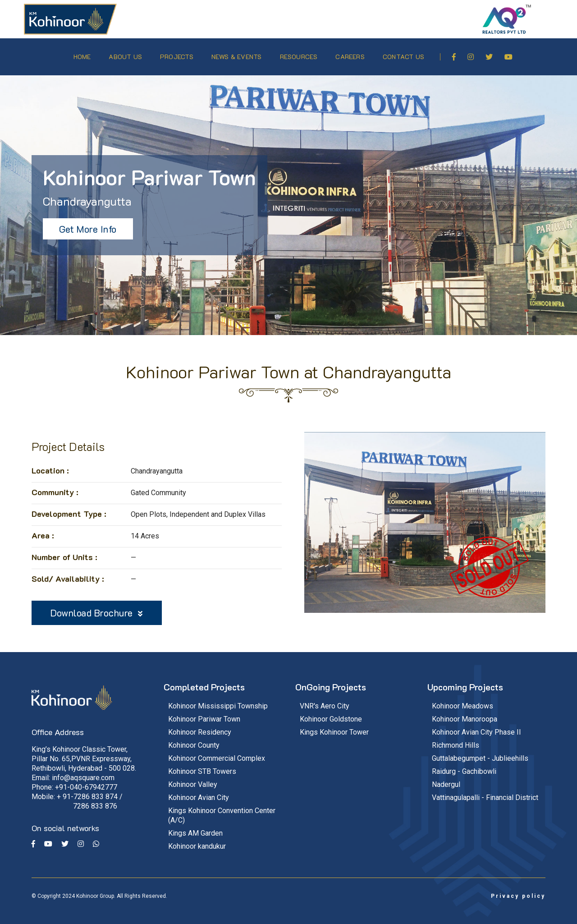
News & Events (238, 54)
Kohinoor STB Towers (202, 766)
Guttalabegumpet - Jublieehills (480, 753)
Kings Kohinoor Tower (334, 727)
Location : (50, 465)
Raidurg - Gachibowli (464, 766)
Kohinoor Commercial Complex (217, 753)
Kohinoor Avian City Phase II (476, 727)
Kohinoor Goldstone (331, 714)
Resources (299, 54)
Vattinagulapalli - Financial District (485, 792)
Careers (351, 54)
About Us (126, 54)
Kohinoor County (194, 740)
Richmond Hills (456, 740)
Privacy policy (518, 891)
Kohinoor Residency (200, 727)
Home (83, 54)
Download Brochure (97, 607)
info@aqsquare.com (83, 772)
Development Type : (69, 508)
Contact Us (404, 54)
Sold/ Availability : (68, 573)
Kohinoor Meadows (463, 701)
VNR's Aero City (325, 701)
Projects (178, 54)
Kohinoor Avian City (199, 792)
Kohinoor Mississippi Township (218, 701)
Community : (55, 487)
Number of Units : (64, 552)
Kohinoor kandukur (197, 841)
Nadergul (446, 779)
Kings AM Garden (195, 828)
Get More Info (88, 223)
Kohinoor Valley (193, 779)
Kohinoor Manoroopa (465, 714)
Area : (43, 530)
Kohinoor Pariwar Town (204, 714)
